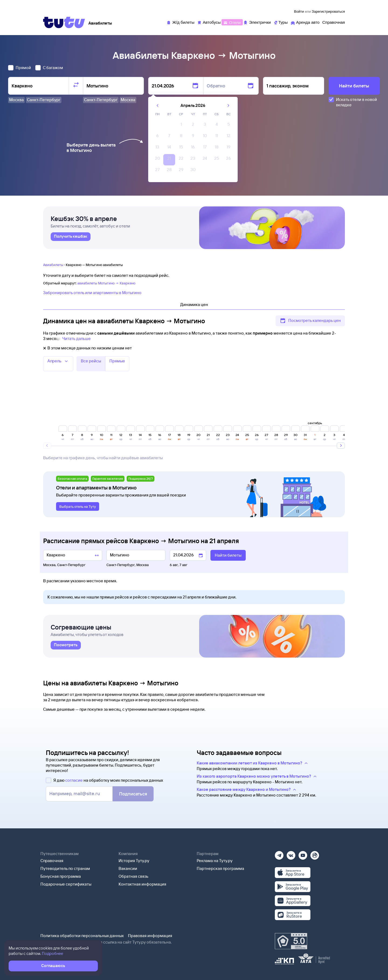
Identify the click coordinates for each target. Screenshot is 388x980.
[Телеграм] (279, 854)
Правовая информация (150, 936)
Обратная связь (134, 876)
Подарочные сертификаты (66, 884)
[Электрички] (257, 22)
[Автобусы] (209, 22)
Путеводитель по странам (65, 868)
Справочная (52, 861)
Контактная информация (142, 884)
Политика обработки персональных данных (82, 936)
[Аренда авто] (305, 22)
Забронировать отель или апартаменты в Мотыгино (92, 293)
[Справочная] (334, 22)
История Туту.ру (134, 861)
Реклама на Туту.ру (215, 861)
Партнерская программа (220, 868)
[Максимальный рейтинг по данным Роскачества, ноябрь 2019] (291, 941)
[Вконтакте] (291, 854)
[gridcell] (181, 126)
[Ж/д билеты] (180, 22)
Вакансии (128, 868)
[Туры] (281, 22)
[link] (71, 237)
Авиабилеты (53, 265)
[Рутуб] (315, 854)
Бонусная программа (61, 876)
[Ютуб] (303, 854)
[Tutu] (64, 22)
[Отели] (232, 22)
